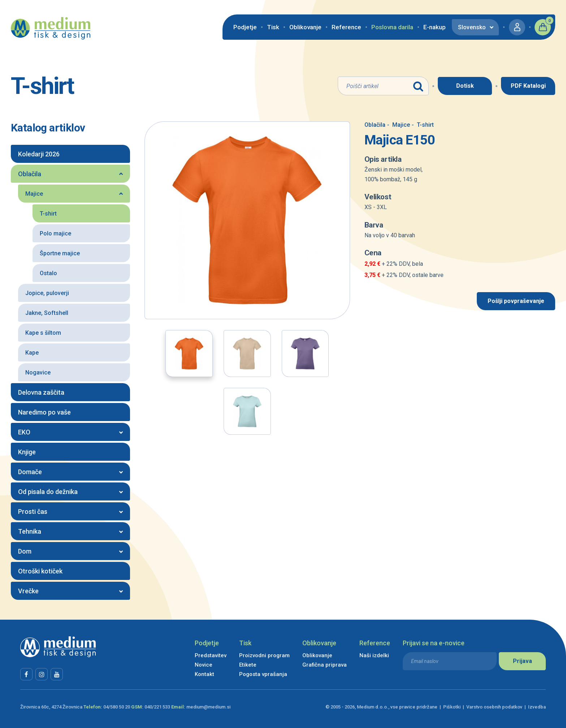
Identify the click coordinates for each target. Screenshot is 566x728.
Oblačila (375, 125)
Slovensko (472, 27)
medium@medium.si (208, 707)
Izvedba (537, 707)
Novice (204, 665)
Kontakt (204, 674)
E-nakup (435, 27)
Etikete (248, 665)
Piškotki (452, 707)
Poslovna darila (392, 27)
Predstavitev (211, 655)
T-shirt (423, 125)
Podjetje (245, 27)
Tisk (273, 27)
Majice (399, 125)
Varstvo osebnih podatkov (494, 707)
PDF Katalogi (528, 86)
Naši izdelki (374, 655)
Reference (346, 27)
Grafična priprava (325, 665)
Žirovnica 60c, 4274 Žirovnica (51, 707)
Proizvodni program (264, 655)
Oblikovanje (305, 27)
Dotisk (465, 86)
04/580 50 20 (117, 707)
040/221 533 (157, 707)
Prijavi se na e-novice (434, 643)
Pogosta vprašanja (263, 674)
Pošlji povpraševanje (516, 301)
